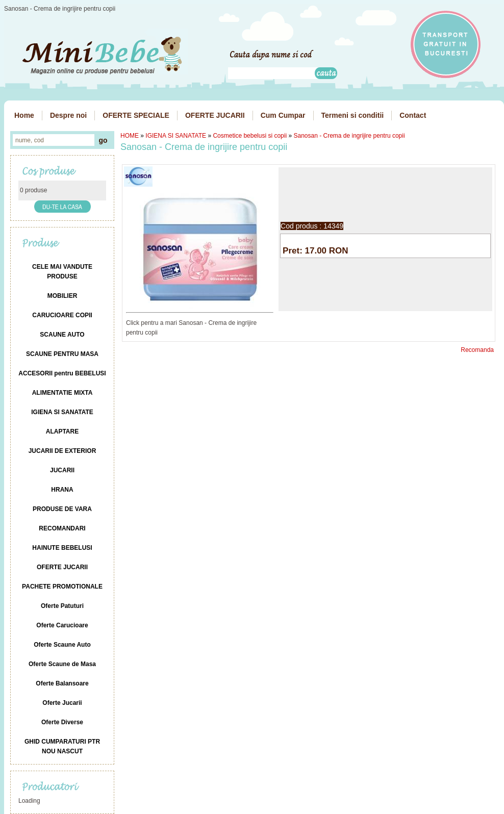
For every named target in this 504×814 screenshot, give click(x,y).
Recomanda (477, 350)
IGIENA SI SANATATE (176, 136)
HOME (130, 136)
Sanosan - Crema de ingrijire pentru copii (349, 136)
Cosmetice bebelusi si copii (250, 136)
